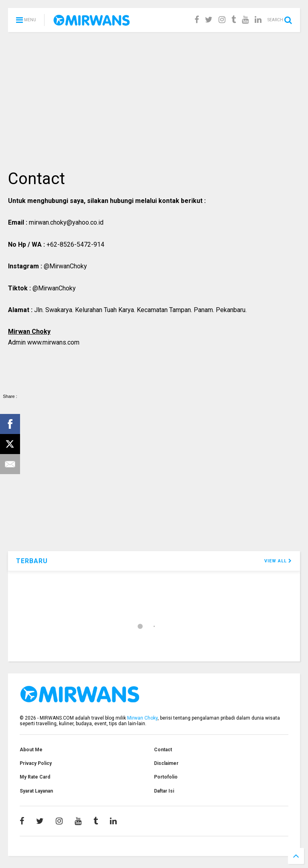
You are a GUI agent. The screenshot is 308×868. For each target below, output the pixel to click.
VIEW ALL (278, 561)
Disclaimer (166, 763)
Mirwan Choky (142, 718)
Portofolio (166, 777)
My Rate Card (35, 777)
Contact (163, 750)
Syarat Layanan (36, 791)
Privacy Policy (36, 763)
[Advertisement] (154, 100)
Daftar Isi (164, 791)
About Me (31, 750)
